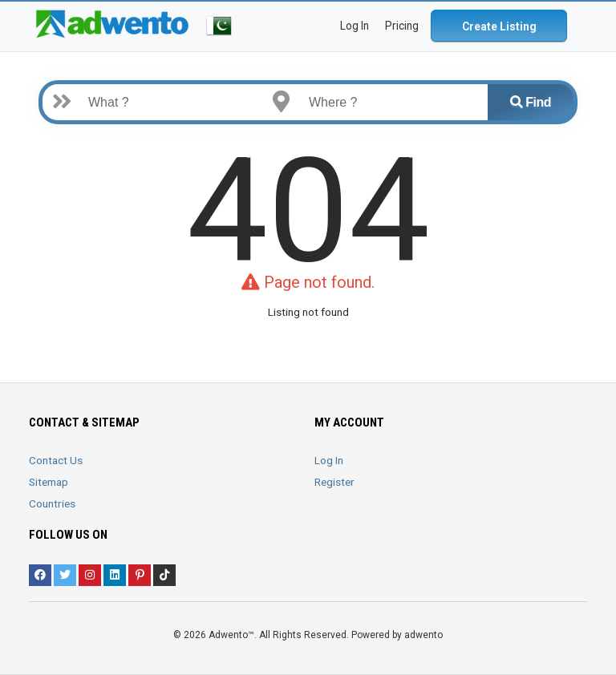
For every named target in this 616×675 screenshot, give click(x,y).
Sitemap (49, 482)
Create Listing (499, 26)
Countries (52, 503)
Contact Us (56, 460)
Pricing (402, 26)
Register (334, 482)
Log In (329, 460)
